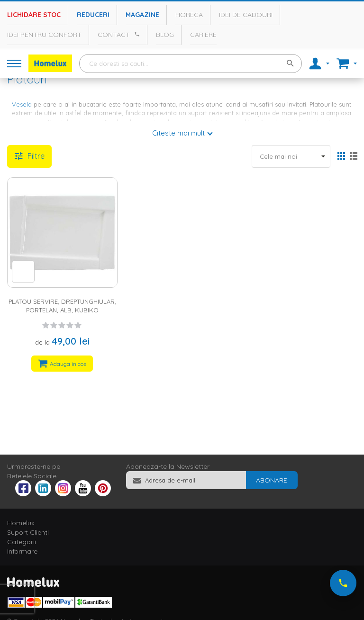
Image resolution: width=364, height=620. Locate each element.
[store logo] (50, 63)
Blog (165, 35)
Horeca (189, 15)
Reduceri (93, 15)
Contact (114, 35)
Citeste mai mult (178, 133)
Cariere (203, 35)
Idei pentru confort (44, 35)
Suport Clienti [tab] (28, 532)
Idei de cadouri (246, 15)
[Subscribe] (272, 480)
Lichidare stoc (34, 15)
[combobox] (191, 64)
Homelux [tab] (21, 523)
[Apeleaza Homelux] (136, 34)
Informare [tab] (22, 551)
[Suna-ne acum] (343, 583)
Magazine (142, 15)
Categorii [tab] (22, 542)
